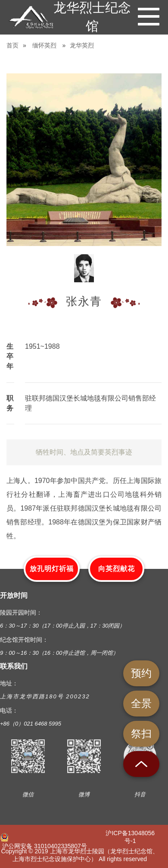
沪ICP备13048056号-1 (130, 837)
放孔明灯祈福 (52, 569)
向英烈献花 (117, 569)
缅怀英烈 (44, 45)
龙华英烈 (82, 45)
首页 (12, 45)
